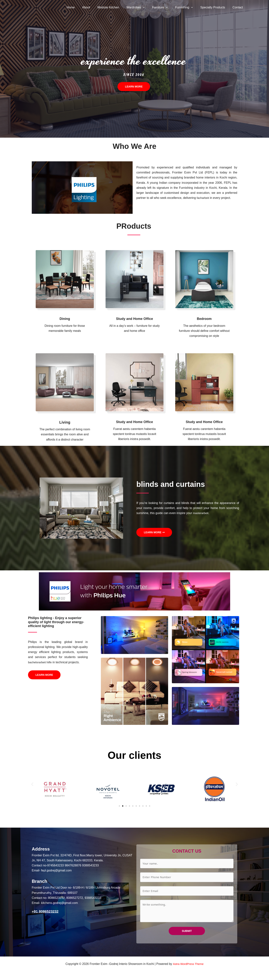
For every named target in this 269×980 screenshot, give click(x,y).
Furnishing (188, 7)
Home (82, 7)
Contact (238, 7)
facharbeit (203, 198)
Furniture (165, 7)
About (96, 7)
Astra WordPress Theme (188, 964)
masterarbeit (201, 513)
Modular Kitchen (117, 7)
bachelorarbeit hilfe (41, 662)
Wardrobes (142, 7)
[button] (150, 7)
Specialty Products (215, 7)
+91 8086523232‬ (46, 911)
